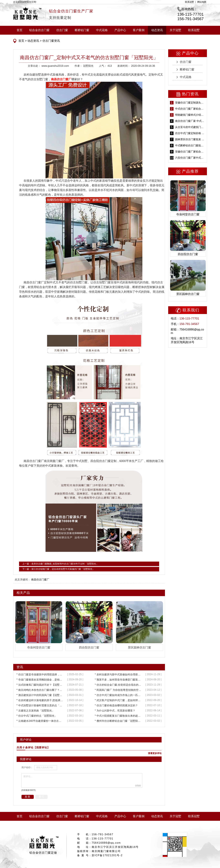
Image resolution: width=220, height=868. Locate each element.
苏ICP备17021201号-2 (107, 855)
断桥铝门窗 (82, 30)
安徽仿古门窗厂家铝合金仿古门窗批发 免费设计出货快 (190, 152)
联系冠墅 (189, 2)
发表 (28, 797)
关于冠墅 (175, 30)
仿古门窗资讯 (51, 41)
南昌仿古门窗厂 (40, 580)
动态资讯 (157, 30)
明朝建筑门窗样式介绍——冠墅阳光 (190, 115)
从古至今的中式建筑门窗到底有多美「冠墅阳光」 (190, 127)
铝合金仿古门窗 (39, 30)
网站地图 (202, 2)
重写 (41, 797)
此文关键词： (23, 580)
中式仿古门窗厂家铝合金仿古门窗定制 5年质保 (190, 109)
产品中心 (120, 30)
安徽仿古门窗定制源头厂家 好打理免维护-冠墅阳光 (190, 103)
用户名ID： (27, 767)
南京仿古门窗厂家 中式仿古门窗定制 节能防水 (190, 121)
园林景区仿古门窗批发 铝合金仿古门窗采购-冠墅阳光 (190, 139)
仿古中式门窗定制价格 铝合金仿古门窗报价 (190, 133)
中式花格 (102, 30)
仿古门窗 (62, 30)
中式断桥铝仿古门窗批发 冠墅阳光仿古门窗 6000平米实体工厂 (190, 145)
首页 (20, 30)
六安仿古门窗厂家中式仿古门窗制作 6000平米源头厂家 (190, 158)
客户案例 (139, 30)
